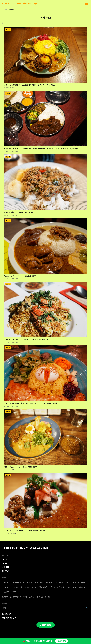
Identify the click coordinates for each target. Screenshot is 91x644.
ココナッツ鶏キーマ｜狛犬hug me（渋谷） (19, 212)
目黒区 (67, 582)
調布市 (81, 587)
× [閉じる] (87, 641)
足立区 (53, 587)
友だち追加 (62, 641)
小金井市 (5, 592)
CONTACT (6, 614)
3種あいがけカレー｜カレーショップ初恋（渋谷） (21, 467)
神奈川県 (11, 597)
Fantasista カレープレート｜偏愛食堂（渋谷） (21, 276)
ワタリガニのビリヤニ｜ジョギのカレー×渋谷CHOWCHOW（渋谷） (28, 340)
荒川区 (34, 587)
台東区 (42, 582)
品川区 (61, 582)
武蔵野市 (74, 587)
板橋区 (40, 587)
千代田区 (11, 582)
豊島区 (23, 587)
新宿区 (30, 582)
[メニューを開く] (87, 4)
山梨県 (31, 597)
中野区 (11, 587)
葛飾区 (59, 587)
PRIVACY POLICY (9, 618)
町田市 (4, 582)
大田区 (73, 582)
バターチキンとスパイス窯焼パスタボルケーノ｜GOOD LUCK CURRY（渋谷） (31, 403)
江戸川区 (66, 587)
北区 (29, 587)
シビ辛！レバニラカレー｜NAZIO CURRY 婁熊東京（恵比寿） (25, 530)
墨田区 (48, 582)
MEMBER (6, 567)
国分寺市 (13, 592)
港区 (24, 582)
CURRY (5, 559)
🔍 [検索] (87, 608)
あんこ (14, 88)
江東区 (55, 582)
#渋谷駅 (11, 10)
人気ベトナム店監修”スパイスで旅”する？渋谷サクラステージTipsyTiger (30, 85)
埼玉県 (19, 597)
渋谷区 (8, 30)
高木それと (15, 151)
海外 (49, 597)
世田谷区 (81, 582)
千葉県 (37, 597)
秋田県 (4, 597)
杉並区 (17, 587)
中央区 (19, 582)
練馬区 (47, 587)
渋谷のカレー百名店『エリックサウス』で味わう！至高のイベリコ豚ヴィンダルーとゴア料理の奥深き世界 (41, 149)
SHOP (5, 571)
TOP (5, 10)
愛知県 (44, 597)
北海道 (25, 597)
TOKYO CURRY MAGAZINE (26, 548)
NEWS (5, 563)
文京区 (36, 582)
